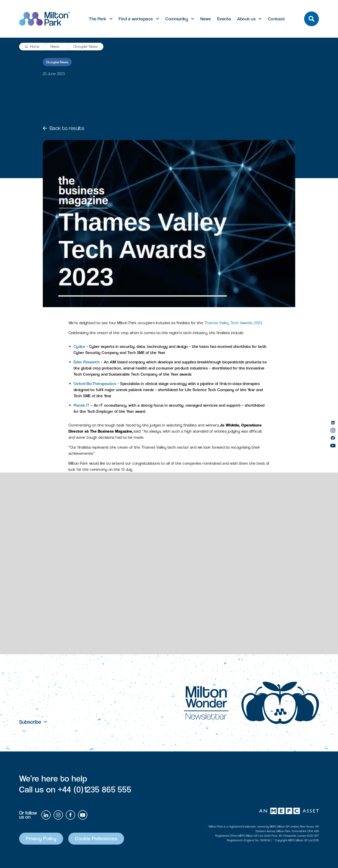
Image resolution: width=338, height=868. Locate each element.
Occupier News (85, 46)
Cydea (79, 346)
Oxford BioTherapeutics (95, 384)
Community (177, 19)
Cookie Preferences (96, 839)
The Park (98, 19)
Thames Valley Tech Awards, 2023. (233, 323)
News (206, 19)
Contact (276, 19)
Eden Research (87, 362)
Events (224, 19)
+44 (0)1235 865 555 (95, 789)
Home (35, 46)
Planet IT (82, 405)
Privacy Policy (41, 839)
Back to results (64, 128)
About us (246, 19)
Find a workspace (136, 19)
